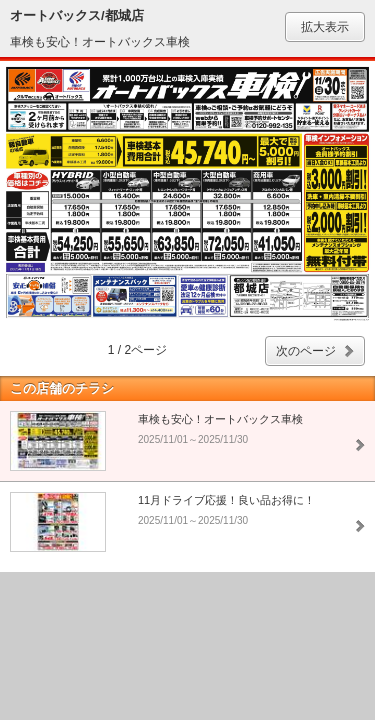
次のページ (306, 351)
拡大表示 (325, 27)
